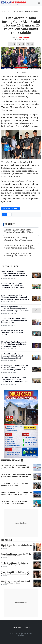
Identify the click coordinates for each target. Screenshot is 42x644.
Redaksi (27, 627)
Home (4, 12)
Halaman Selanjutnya (11, 208)
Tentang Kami (17, 627)
